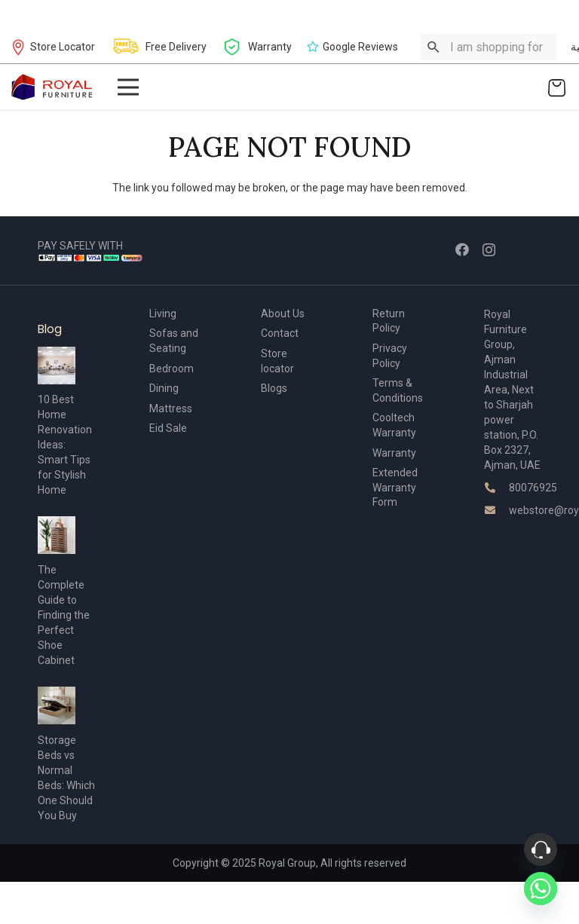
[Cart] (557, 87)
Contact (280, 333)
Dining (164, 388)
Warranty (394, 453)
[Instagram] (489, 250)
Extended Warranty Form (395, 487)
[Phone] (541, 849)
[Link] (52, 87)
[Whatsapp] (541, 889)
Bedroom (172, 369)
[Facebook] (462, 249)
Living (163, 314)
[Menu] (127, 87)
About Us (283, 314)
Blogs (274, 388)
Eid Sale (168, 428)
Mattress (171, 408)
